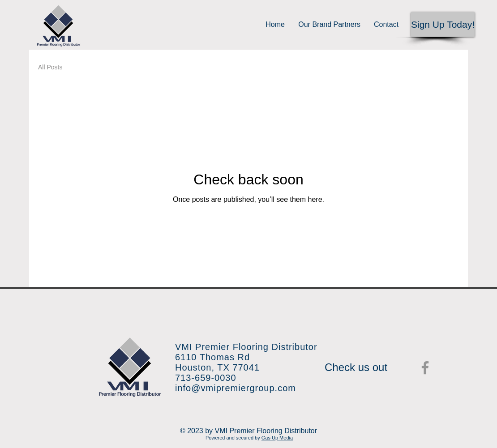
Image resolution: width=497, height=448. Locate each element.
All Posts (50, 67)
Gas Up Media (277, 438)
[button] (443, 24)
